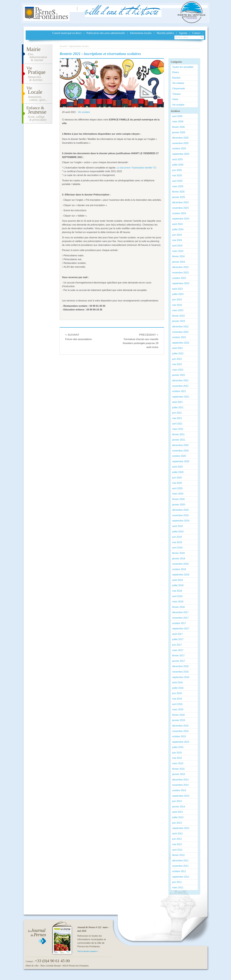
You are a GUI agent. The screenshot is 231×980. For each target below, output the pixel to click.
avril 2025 (177, 181)
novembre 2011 (180, 866)
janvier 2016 (179, 720)
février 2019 (178, 553)
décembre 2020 (180, 445)
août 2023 (177, 289)
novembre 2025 (180, 143)
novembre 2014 (180, 785)
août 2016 (177, 682)
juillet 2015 (178, 747)
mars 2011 (178, 888)
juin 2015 (177, 753)
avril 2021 (177, 424)
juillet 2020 (178, 472)
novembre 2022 (180, 332)
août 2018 (177, 580)
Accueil (63, 46)
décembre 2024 (180, 202)
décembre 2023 (180, 267)
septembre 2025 (181, 154)
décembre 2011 (180, 861)
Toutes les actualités (183, 67)
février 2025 (178, 192)
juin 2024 (177, 235)
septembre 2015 (181, 742)
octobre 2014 (179, 790)
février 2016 (178, 715)
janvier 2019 (179, 559)
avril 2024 (177, 246)
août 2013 (177, 812)
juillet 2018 (178, 585)
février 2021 (178, 434)
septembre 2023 (181, 283)
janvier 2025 (179, 197)
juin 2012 (177, 839)
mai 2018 (177, 591)
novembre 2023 (180, 273)
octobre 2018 (179, 569)
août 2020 (177, 467)
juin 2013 (177, 823)
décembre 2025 (180, 138)
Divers (176, 72)
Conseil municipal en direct (67, 33)
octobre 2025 (179, 148)
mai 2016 (177, 699)
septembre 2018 (181, 575)
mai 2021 (177, 418)
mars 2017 (178, 650)
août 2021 (177, 402)
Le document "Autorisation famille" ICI (137, 168)
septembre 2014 (181, 796)
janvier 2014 (179, 807)
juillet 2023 (178, 294)
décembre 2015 (180, 726)
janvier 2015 (179, 774)
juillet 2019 (178, 532)
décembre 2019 (180, 510)
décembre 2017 (180, 612)
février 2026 (178, 127)
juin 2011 (177, 882)
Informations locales (141, 33)
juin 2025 (177, 170)
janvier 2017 (179, 661)
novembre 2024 (180, 208)
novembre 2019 (180, 515)
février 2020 (178, 499)
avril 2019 (177, 548)
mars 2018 (178, 602)
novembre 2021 (180, 386)
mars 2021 (178, 429)
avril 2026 (177, 116)
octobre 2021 (179, 391)
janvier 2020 (179, 505)
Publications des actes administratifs (106, 33)
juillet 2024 (178, 229)
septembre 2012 (181, 828)
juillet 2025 (178, 165)
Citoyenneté (178, 89)
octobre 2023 (179, 278)
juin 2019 (177, 537)
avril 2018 (177, 596)
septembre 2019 (181, 521)
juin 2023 (177, 300)
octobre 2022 (179, 337)
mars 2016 (178, 709)
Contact (196, 33)
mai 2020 (177, 483)
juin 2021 (177, 413)
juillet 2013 (178, 817)
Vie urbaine (178, 83)
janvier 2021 (179, 440)
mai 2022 (177, 364)
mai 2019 (177, 542)
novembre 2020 (180, 451)
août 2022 (177, 348)
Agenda (183, 33)
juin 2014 (177, 801)
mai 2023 (177, 305)
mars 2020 (178, 494)
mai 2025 (177, 175)
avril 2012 (177, 850)
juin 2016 (177, 693)
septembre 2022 (181, 343)
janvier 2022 (179, 375)
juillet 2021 (178, 407)
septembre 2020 (181, 461)
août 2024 (177, 224)
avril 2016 (177, 704)
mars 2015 (178, 763)
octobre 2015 (179, 736)
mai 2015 (177, 758)
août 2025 (177, 159)
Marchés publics (165, 33)
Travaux (176, 94)
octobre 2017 (179, 623)
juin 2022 (177, 359)
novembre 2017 (180, 618)
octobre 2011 (179, 871)
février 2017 (178, 656)
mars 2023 (178, 310)
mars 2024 (178, 251)
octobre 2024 (179, 213)
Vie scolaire (84, 112)
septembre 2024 (181, 219)
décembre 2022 (180, 327)
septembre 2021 (181, 397)
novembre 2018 (180, 564)
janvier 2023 (179, 321)
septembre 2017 (181, 629)
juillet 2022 (178, 354)
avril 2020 (177, 488)
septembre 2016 (181, 677)
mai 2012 (177, 844)
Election (176, 78)
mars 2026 (178, 122)
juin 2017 (177, 645)
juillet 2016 (178, 688)
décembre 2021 (180, 380)
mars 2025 (178, 186)
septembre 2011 (181, 877)
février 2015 (178, 769)
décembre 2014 (180, 780)
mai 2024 (177, 240)
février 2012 (178, 855)
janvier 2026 (179, 132)
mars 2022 (178, 370)
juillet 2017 (178, 639)
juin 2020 (177, 478)
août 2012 (177, 834)
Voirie (175, 99)
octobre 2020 (179, 456)
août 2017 (177, 634)
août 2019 (177, 526)
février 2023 (178, 316)
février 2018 (178, 607)
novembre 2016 (180, 672)
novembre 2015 (180, 731)
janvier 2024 (179, 262)
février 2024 (178, 256)
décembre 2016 (180, 666)
